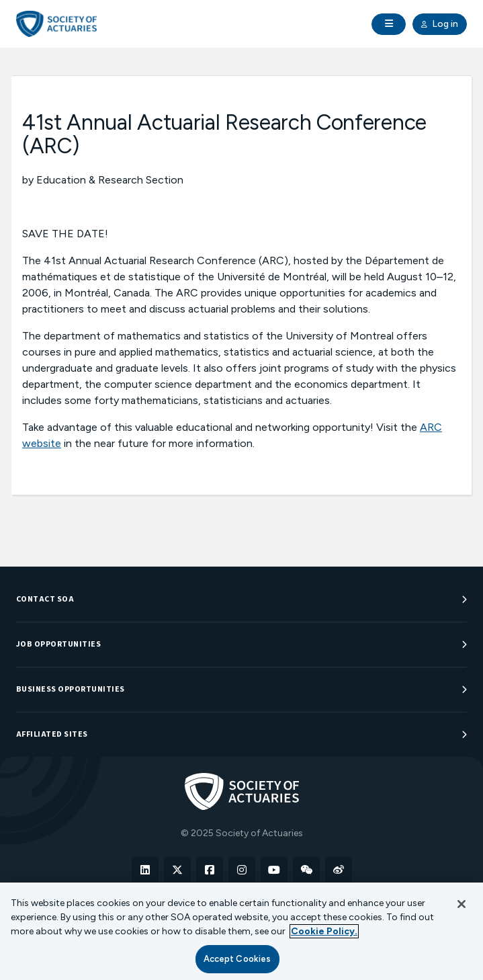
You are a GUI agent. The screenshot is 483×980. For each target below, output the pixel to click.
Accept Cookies (237, 959)
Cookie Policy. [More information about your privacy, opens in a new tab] (324, 931)
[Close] (462, 904)
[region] (241, 931)
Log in (440, 24)
